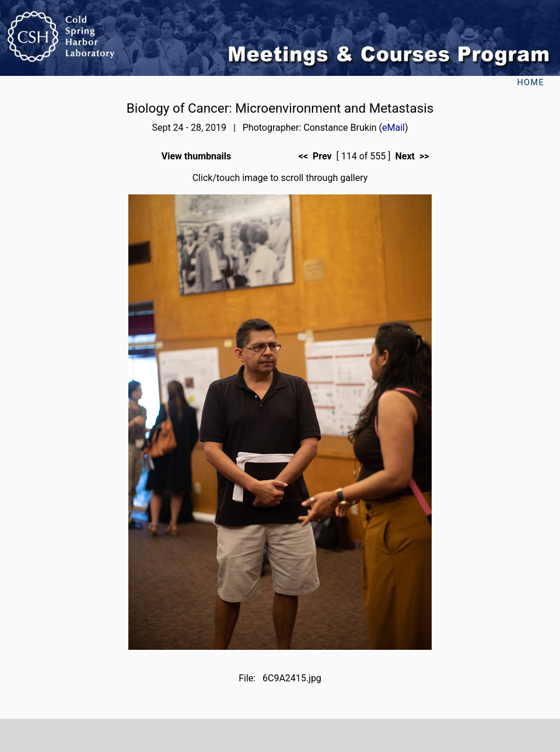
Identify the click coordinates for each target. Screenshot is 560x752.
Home (531, 83)
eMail (393, 128)
